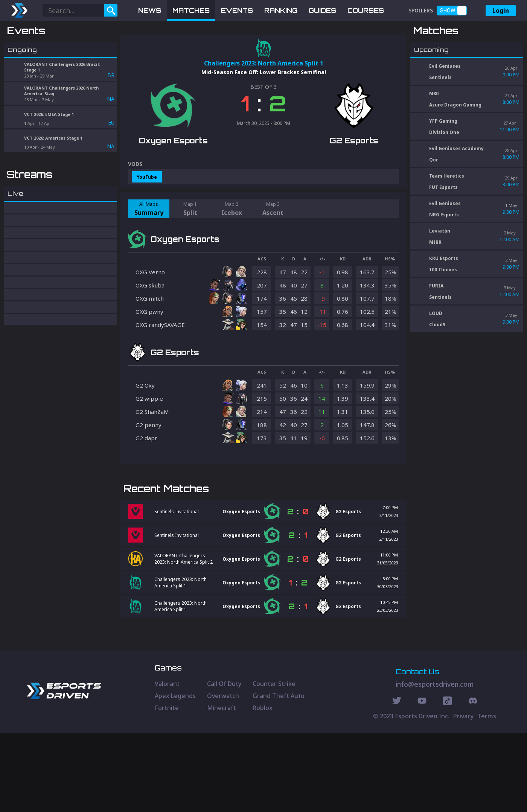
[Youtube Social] (422, 780)
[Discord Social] (447, 780)
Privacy (463, 795)
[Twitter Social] (397, 780)
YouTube (147, 216)
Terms (487, 795)
